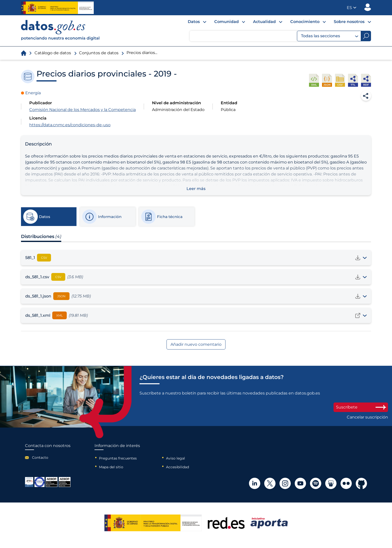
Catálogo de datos (53, 53)
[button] (351, 8)
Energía (33, 93)
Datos (194, 22)
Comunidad (226, 22)
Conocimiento (305, 22)
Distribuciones (41, 236)
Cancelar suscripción (367, 417)
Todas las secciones (330, 36)
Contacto (40, 457)
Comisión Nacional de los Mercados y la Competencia (82, 110)
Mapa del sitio (111, 467)
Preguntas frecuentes (118, 458)
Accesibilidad (177, 467)
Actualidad (264, 22)
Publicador (368, 7)
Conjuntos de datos (99, 53)
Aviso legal (175, 458)
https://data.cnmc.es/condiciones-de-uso (70, 125)
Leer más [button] (196, 189)
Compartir (366, 96)
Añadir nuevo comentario (196, 344)
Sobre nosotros (349, 22)
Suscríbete (361, 407)
